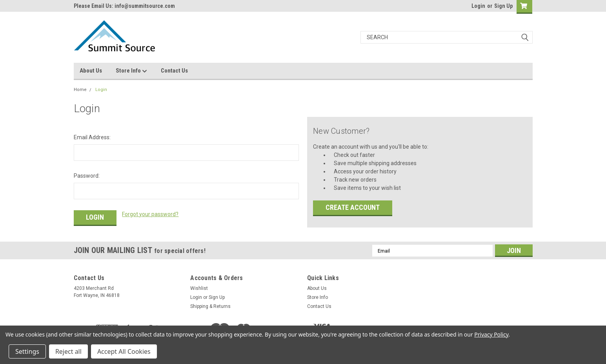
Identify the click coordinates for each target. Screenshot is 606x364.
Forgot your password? (150, 214)
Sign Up (503, 6)
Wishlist (199, 288)
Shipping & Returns (210, 306)
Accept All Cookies (124, 351)
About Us (91, 71)
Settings (27, 351)
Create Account (353, 207)
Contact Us (174, 71)
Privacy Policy (491, 334)
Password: (87, 176)
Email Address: (92, 137)
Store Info (131, 71)
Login (478, 6)
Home (80, 90)
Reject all (68, 351)
